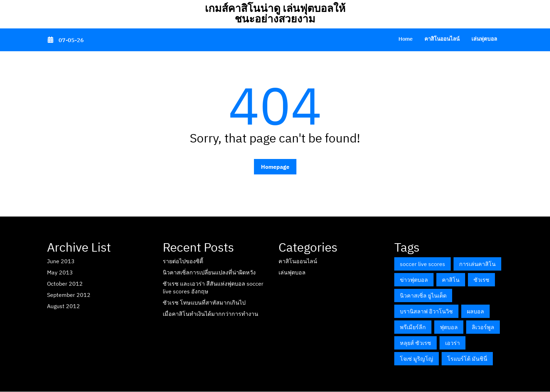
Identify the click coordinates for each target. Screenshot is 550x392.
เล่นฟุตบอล (484, 39)
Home (405, 39)
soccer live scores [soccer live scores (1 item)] (422, 264)
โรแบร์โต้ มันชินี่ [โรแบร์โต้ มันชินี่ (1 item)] (467, 359)
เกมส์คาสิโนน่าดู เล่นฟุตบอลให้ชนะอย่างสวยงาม (275, 13)
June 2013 (61, 261)
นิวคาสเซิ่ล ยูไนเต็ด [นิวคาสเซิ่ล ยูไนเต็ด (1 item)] (423, 295)
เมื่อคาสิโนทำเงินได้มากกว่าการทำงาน (210, 314)
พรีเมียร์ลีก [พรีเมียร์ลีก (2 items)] (413, 327)
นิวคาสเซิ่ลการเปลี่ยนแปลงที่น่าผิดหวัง (209, 272)
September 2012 (69, 295)
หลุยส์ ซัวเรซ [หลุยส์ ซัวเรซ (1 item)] (415, 343)
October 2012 (65, 284)
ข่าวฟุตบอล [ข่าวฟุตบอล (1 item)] (414, 280)
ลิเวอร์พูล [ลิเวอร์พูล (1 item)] (483, 327)
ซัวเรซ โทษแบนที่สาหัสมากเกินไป (204, 303)
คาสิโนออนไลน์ (442, 39)
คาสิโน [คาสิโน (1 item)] (451, 280)
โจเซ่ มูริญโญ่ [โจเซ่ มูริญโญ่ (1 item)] (417, 359)
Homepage (275, 167)
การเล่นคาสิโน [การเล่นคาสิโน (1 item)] (477, 264)
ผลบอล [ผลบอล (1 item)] (475, 311)
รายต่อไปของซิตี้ (183, 261)
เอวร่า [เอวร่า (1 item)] (452, 343)
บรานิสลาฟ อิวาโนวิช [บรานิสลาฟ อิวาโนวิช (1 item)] (426, 311)
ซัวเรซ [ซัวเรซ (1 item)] (481, 280)
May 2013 (60, 272)
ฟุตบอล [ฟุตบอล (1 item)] (449, 327)
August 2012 (63, 306)
